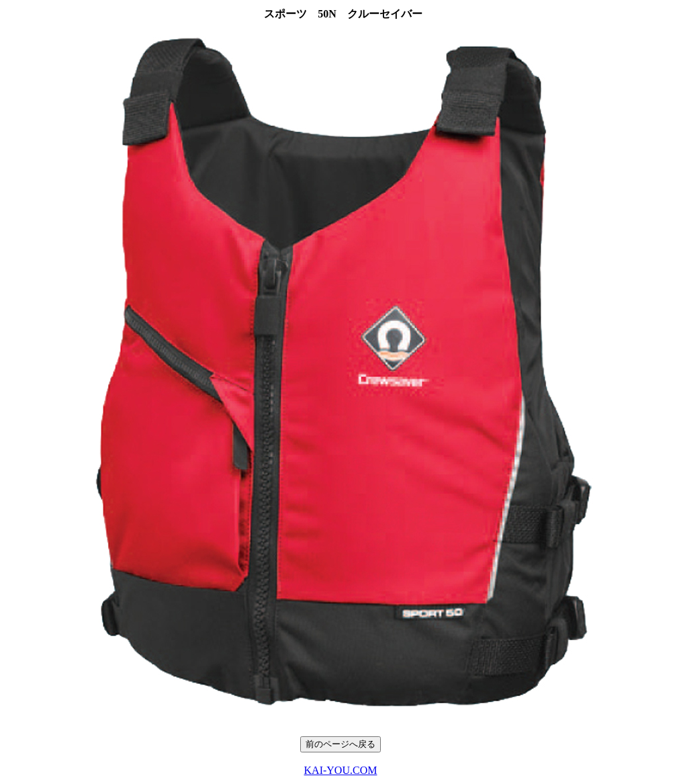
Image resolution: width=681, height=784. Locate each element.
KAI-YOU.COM (341, 770)
